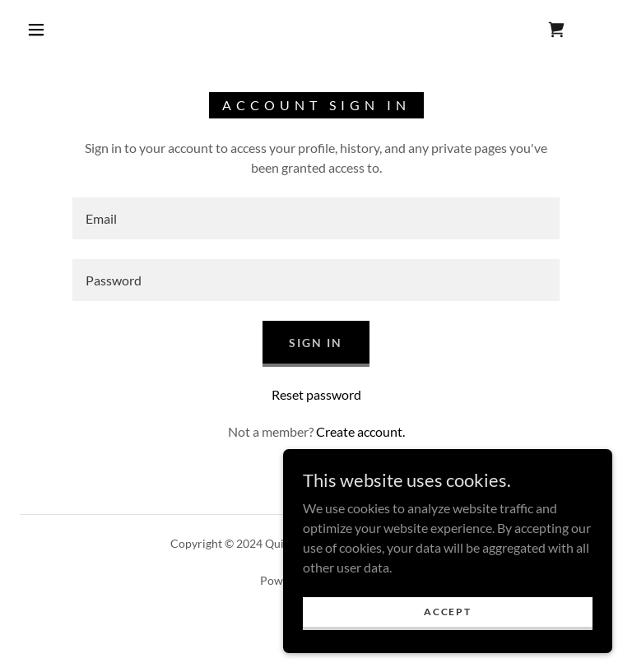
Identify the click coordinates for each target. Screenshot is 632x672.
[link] (556, 30)
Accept (447, 612)
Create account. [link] (360, 431)
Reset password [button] (316, 394)
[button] (36, 30)
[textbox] (316, 218)
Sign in (316, 343)
